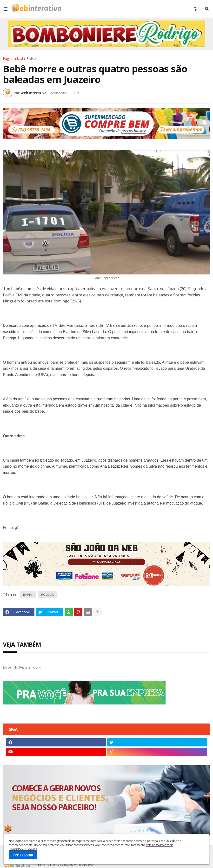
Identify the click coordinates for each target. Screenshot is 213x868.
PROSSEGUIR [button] (23, 855)
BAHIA (31, 59)
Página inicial (13, 59)
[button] (6, 9)
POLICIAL (47, 595)
